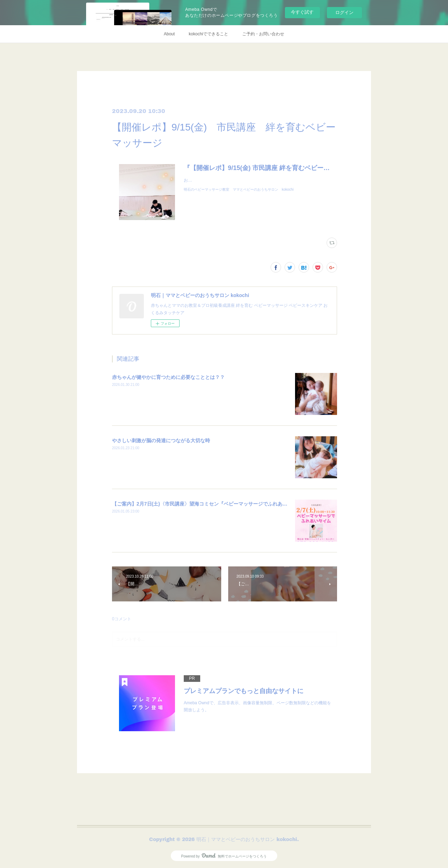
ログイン (344, 12)
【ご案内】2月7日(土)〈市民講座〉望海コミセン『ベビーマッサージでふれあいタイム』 (209, 504)
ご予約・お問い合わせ (263, 34)
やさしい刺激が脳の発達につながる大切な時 (161, 440)
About (169, 34)
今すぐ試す (302, 12)
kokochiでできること (208, 34)
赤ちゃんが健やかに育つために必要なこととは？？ (168, 377)
